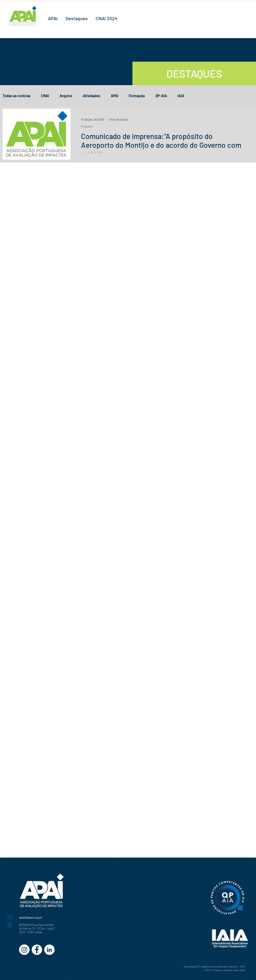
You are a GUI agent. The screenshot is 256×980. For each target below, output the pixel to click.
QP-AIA (161, 96)
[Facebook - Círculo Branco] (37, 950)
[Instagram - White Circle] (24, 950)
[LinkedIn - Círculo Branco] (49, 950)
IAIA (181, 96)
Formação (137, 96)
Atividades (92, 96)
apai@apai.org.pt (31, 917)
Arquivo (66, 96)
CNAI (45, 96)
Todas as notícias (17, 96)
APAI (115, 96)
